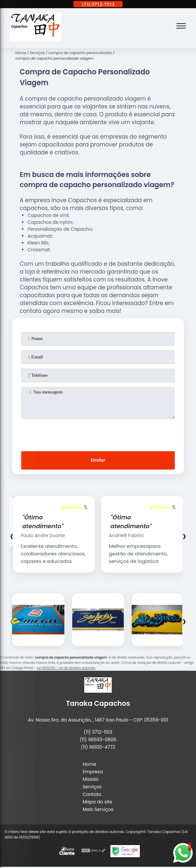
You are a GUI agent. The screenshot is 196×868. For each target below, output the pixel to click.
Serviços (92, 787)
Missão (91, 779)
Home (90, 764)
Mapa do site (98, 802)
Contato (92, 794)
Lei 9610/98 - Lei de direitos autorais (66, 668)
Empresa (93, 772)
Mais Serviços (98, 809)
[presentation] (98, 434)
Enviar (98, 460)
